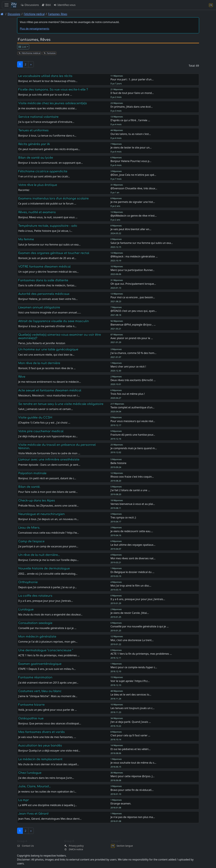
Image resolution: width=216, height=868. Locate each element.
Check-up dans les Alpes (37, 500)
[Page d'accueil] (2, 14)
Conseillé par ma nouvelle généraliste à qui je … (140, 626)
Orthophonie (28, 582)
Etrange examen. (121, 803)
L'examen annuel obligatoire (39, 307)
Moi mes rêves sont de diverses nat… (133, 558)
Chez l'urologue (30, 773)
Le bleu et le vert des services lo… (131, 695)
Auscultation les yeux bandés (40, 745)
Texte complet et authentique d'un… (133, 407)
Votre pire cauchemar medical (41, 431)
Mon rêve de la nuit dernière (39, 363)
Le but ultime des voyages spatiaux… (133, 545)
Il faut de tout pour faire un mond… (132, 93)
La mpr (24, 800)
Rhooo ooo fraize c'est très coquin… (132, 477)
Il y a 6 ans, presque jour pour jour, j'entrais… (138, 599)
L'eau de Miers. (29, 528)
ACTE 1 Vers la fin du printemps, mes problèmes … (141, 654)
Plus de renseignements (35, 29)
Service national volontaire (38, 117)
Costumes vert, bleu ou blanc (40, 691)
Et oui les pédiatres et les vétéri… (131, 749)
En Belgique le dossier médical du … (132, 572)
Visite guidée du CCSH (35, 418)
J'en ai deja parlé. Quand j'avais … (131, 722)
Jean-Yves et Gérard (33, 814)
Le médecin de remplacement (40, 759)
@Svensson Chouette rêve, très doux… (134, 188)
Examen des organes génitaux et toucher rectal (54, 253)
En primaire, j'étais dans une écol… (132, 107)
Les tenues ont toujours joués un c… (133, 708)
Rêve (22, 377)
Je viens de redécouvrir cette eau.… (132, 531)
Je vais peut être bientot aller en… (131, 229)
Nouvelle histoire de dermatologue (44, 568)
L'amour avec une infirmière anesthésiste (49, 459)
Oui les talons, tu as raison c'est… (131, 134)
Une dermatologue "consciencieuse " (46, 650)
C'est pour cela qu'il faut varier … (130, 735)
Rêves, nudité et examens (37, 212)
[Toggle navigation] (7, 5)
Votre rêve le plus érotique (38, 185)
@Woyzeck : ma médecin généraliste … (134, 256)
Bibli (46, 5)
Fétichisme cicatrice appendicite (43, 171)
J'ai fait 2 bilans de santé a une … (130, 490)
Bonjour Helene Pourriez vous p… (131, 161)
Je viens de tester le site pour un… (131, 147)
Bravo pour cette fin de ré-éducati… (132, 790)
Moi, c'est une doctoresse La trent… (132, 640)
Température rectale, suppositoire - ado (48, 226)
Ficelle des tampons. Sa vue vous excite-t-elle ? (53, 90)
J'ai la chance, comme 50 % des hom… (134, 353)
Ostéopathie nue (31, 718)
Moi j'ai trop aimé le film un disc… (131, 586)
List (22, 47)
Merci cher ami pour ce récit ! (128, 367)
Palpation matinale (32, 473)
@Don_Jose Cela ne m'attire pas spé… (133, 175)
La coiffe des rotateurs (35, 596)
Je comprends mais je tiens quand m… (134, 448)
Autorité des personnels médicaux (44, 294)
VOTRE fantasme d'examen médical (44, 267)
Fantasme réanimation (35, 677)
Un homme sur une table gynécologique (48, 349)
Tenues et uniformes (33, 130)
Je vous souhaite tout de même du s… (133, 763)
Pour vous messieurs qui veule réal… (133, 421)
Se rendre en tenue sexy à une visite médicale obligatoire (61, 404)
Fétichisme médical (34, 14)
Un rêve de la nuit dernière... (39, 555)
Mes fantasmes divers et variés (41, 732)
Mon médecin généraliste (37, 637)
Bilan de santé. (29, 487)
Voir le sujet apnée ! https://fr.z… (130, 681)
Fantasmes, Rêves (58, 14)
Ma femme (26, 239)
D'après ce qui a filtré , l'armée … (130, 120)
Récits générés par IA (34, 144)
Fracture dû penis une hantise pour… (133, 435)
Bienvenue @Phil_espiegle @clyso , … (133, 325)
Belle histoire (118, 463)
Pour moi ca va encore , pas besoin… (133, 297)
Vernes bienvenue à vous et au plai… (133, 504)
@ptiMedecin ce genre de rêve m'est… (134, 216)
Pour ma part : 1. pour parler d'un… (132, 79)
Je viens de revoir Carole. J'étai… (130, 613)
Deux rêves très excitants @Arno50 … (133, 380)
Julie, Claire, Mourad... (34, 786)
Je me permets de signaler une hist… (133, 202)
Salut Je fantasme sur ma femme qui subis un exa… (142, 243)
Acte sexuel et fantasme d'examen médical (50, 390)
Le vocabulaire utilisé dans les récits (45, 76)
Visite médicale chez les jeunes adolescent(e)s (53, 103)
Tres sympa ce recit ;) (123, 517)
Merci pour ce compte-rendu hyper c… (134, 667)
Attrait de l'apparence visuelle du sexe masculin (54, 321)
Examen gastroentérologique (40, 664)
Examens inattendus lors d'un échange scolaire (53, 198)
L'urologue (26, 609)
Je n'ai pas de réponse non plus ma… (133, 817)
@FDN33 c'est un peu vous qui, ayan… (134, 311)
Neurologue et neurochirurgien (41, 514)
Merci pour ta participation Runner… (133, 270)
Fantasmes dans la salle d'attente (43, 280)
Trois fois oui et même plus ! (128, 394)
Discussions (30, 5)
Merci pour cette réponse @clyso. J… (133, 776)
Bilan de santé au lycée (36, 158)
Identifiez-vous (64, 5)
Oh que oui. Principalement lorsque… (133, 284)
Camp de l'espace (31, 541)
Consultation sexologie (35, 623)
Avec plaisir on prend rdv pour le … (132, 338)
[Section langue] (211, 5)
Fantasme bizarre (31, 705)
